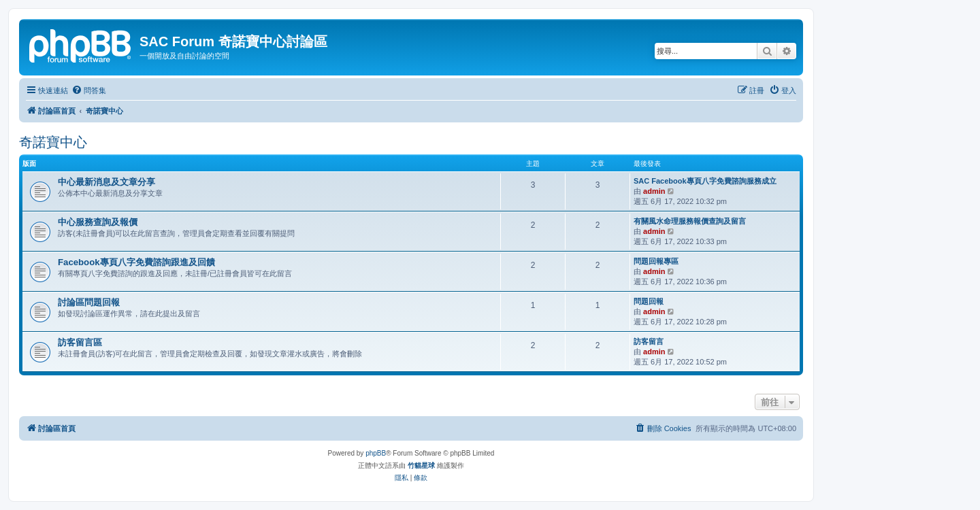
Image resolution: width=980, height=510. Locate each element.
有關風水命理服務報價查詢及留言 (690, 221)
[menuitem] (89, 90)
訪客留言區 (80, 342)
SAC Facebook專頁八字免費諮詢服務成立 (705, 181)
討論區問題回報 (89, 302)
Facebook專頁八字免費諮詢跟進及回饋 (136, 262)
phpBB (376, 453)
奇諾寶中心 (53, 142)
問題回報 (649, 301)
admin (654, 191)
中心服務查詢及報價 (98, 222)
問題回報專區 (656, 261)
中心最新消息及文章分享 (107, 182)
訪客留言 (649, 341)
